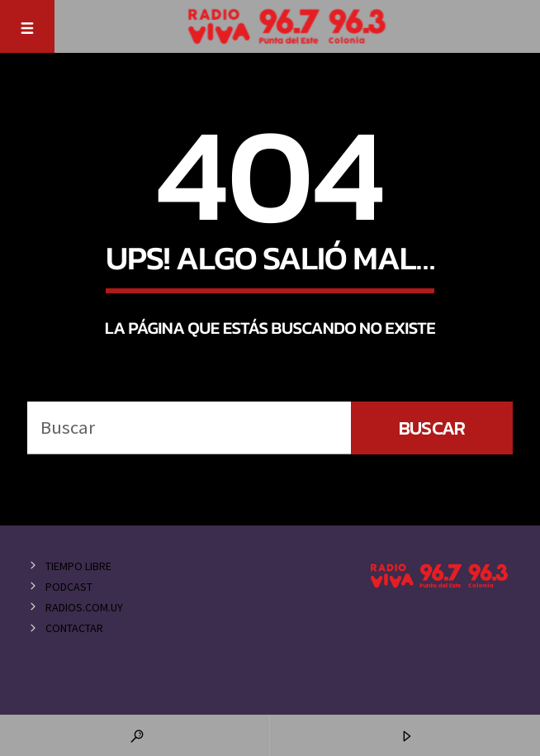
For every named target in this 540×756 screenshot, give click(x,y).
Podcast (69, 587)
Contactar (74, 628)
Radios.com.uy (84, 607)
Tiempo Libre (78, 566)
